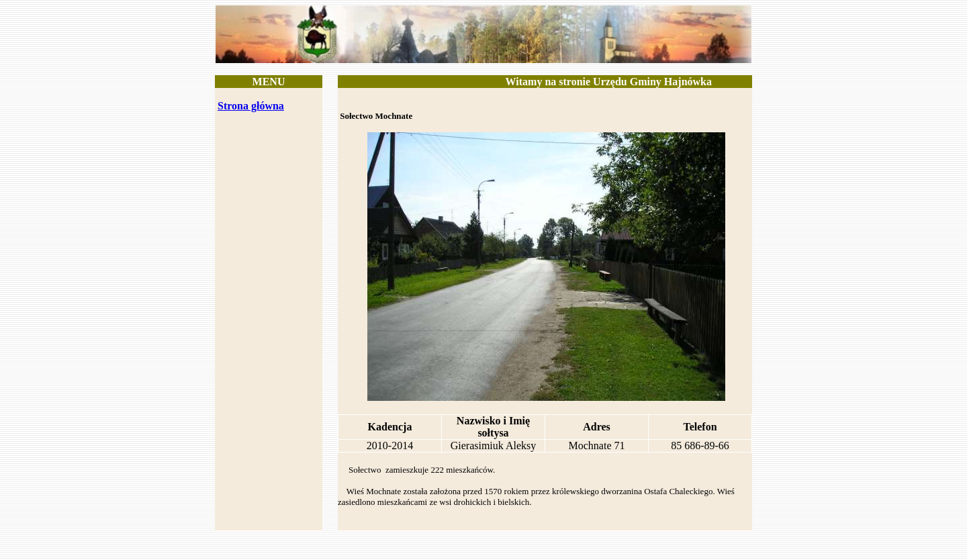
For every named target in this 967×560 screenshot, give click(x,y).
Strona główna (251, 106)
